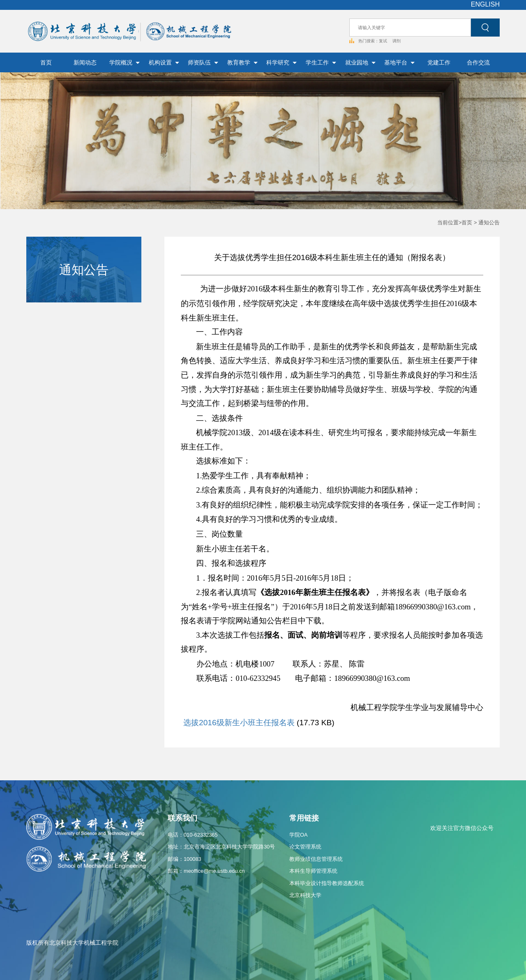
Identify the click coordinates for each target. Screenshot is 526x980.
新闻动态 (85, 62)
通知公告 (489, 223)
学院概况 (125, 62)
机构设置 (164, 62)
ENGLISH (485, 4)
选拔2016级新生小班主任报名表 (239, 723)
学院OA (299, 835)
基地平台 (399, 62)
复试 (384, 41)
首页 (46, 62)
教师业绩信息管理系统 (316, 859)
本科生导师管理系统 (313, 871)
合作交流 (478, 62)
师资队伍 (203, 62)
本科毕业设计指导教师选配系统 (327, 883)
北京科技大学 (305, 895)
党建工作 (439, 62)
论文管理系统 (305, 847)
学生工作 (321, 62)
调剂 (397, 41)
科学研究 (281, 62)
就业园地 (360, 62)
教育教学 (242, 62)
